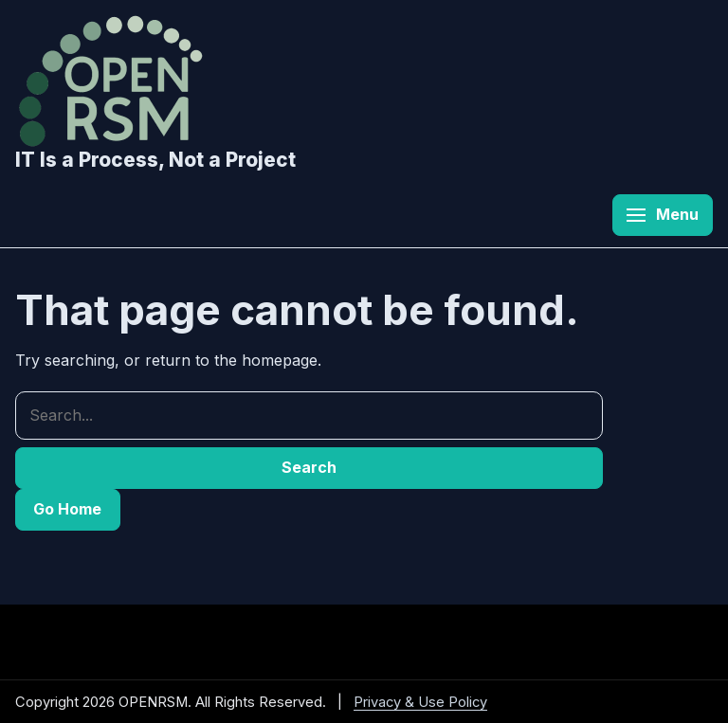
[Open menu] (663, 215)
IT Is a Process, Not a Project (155, 160)
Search (309, 467)
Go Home (67, 509)
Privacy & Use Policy (420, 702)
